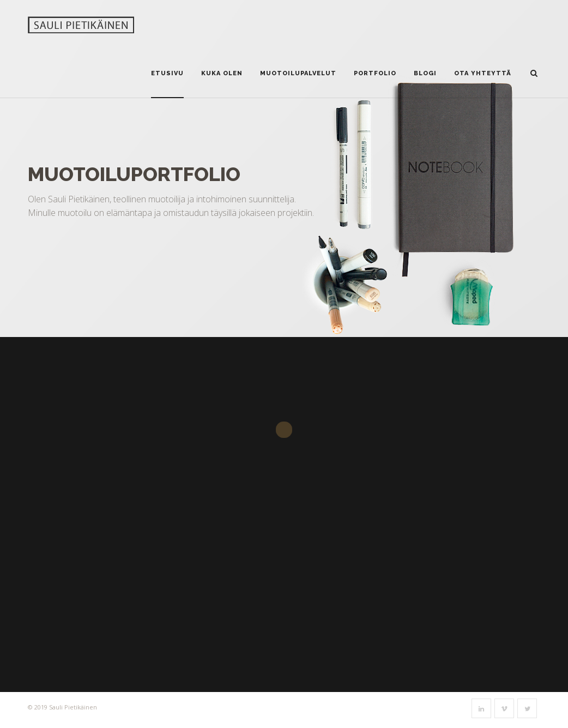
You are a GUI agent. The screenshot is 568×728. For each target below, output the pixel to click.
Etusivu (167, 73)
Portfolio (375, 73)
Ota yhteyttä (483, 73)
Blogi (425, 73)
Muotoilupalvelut (298, 73)
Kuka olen (222, 73)
